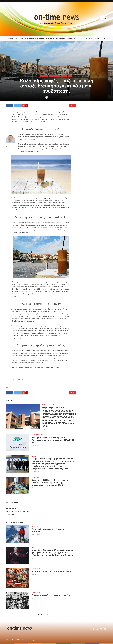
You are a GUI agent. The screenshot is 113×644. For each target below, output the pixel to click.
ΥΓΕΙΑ (70, 76)
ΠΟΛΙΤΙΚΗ (40, 39)
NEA (33, 548)
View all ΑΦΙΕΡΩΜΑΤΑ (41, 615)
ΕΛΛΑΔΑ (34, 456)
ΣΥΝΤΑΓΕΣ (97, 39)
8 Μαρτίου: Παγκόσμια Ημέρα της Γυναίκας (51, 595)
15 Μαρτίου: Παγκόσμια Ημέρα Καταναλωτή (52, 571)
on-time (53, 97)
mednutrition (20, 379)
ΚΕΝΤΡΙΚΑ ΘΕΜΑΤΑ (54, 76)
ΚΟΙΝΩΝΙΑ (64, 76)
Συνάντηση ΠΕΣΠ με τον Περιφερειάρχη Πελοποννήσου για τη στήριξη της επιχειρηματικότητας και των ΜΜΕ (50, 482)
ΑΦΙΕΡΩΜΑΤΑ (72, 39)
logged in (16, 511)
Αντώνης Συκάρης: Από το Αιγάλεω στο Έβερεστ (50, 530)
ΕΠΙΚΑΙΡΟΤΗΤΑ (13, 39)
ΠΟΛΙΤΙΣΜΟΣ (31, 39)
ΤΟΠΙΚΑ (22, 39)
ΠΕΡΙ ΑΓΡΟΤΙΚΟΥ (60, 39)
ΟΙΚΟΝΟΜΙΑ (49, 39)
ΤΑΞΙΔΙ (90, 39)
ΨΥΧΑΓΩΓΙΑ (82, 39)
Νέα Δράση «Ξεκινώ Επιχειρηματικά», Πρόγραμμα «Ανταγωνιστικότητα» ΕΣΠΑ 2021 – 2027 (54, 440)
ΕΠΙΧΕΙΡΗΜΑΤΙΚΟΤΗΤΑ (39, 435)
